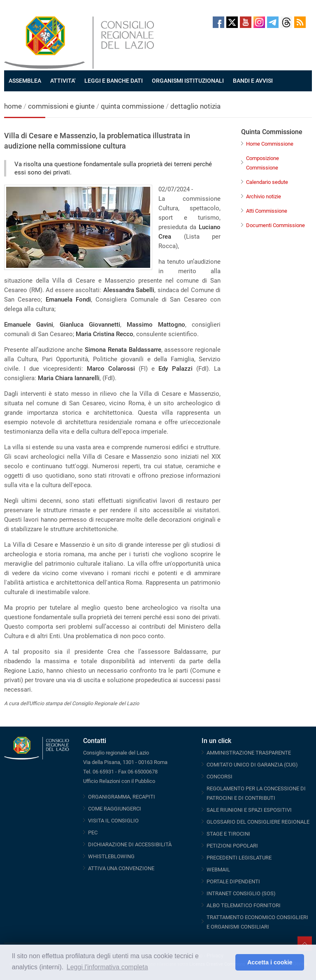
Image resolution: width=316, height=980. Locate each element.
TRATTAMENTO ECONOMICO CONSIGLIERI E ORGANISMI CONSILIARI (257, 922)
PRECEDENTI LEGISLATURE (239, 858)
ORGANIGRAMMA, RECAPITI (122, 797)
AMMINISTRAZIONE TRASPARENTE (249, 753)
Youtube (246, 22)
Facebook (218, 22)
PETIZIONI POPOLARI (232, 846)
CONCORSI (220, 777)
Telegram (273, 22)
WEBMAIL (218, 870)
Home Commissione (270, 144)
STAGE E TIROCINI (228, 834)
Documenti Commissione (275, 225)
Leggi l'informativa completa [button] (107, 967)
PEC (93, 833)
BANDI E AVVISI (253, 81)
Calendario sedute (267, 182)
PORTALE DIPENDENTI (233, 881)
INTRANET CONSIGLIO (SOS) (241, 893)
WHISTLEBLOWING (111, 856)
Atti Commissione (267, 211)
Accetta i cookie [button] (270, 962)
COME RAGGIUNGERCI (115, 809)
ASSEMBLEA (25, 81)
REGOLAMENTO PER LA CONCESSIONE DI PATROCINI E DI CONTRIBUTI (256, 793)
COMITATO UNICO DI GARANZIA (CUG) (252, 765)
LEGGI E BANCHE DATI (114, 81)
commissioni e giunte (61, 106)
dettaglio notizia (195, 106)
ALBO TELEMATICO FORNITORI (244, 905)
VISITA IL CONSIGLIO (113, 821)
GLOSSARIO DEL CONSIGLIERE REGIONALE (258, 822)
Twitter (232, 22)
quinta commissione (132, 106)
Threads (286, 22)
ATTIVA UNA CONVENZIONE (121, 868)
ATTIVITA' (63, 81)
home (13, 106)
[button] (227, 962)
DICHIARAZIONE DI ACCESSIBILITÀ (130, 844)
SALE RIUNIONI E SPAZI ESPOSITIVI (249, 810)
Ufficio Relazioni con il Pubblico (119, 781)
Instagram (259, 22)
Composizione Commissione (263, 163)
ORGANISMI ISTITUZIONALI (188, 81)
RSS (300, 22)
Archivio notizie (264, 196)
